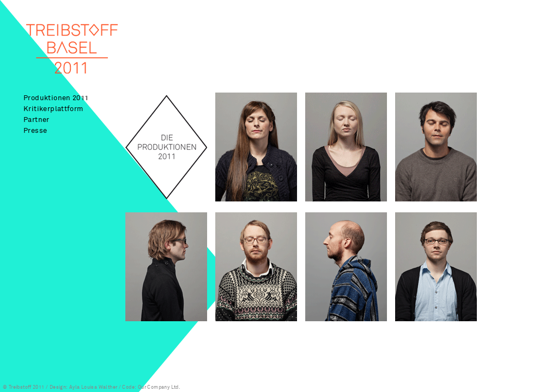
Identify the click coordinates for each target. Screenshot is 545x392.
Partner (37, 120)
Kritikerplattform (53, 109)
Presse (35, 130)
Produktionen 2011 (56, 98)
